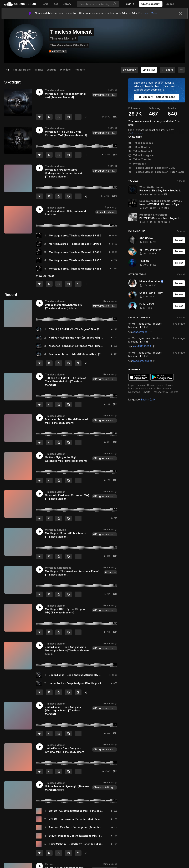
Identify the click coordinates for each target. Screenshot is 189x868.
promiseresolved (141, 361)
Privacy (141, 385)
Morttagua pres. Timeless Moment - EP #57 (75, 252)
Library (67, 4)
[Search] (98, 4)
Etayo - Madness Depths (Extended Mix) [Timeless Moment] (85, 836)
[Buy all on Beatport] (86, 363)
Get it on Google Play (162, 377)
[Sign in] (130, 4)
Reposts (80, 70)
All (7, 70)
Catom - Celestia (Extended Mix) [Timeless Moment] (81, 811)
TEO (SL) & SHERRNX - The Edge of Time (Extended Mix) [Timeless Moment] (94, 329)
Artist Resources (160, 388)
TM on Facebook (141, 143)
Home (45, 4)
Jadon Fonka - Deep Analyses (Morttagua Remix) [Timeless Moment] (90, 683)
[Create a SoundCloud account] (151, 4)
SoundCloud (20, 4)
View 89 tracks (45, 276)
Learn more (158, 90)
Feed (55, 4)
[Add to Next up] (78, 284)
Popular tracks (22, 70)
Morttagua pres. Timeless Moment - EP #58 (75, 244)
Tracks (39, 70)
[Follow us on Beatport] (86, 284)
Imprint (144, 388)
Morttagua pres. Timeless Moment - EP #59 (75, 235)
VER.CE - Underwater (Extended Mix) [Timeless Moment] (83, 819)
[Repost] (49, 117)
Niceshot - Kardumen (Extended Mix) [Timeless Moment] (83, 346)
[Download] (86, 196)
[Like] (39, 117)
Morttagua (137, 133)
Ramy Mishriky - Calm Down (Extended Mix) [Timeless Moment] (87, 844)
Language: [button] (142, 400)
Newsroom (134, 392)
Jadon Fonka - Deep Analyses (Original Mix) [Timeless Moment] (87, 675)
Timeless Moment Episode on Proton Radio (156, 172)
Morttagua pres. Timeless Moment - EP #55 (75, 269)
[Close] (180, 13)
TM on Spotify (139, 147)
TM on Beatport (140, 151)
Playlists (65, 70)
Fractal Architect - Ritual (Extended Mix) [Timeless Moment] (85, 354)
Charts (146, 392)
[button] (182, 4)
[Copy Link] (68, 117)
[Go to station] (130, 70)
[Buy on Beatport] (86, 117)
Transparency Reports (165, 392)
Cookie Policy (155, 385)
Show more (135, 137)
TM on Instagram (141, 155)
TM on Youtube (140, 159)
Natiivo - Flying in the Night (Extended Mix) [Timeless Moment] (86, 338)
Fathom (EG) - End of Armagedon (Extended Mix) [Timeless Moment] (90, 827)
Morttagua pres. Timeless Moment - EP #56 (75, 260)
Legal (131, 385)
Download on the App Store (139, 377)
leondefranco (140, 332)
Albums (52, 70)
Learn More (150, 13)
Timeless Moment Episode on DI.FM (152, 168)
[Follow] (149, 70)
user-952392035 (141, 346)
